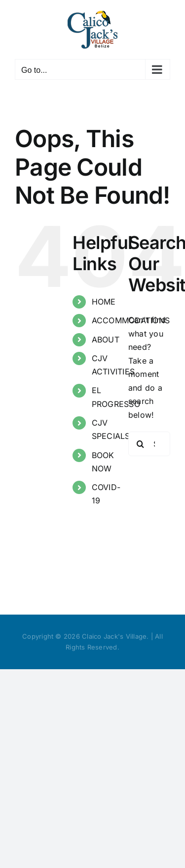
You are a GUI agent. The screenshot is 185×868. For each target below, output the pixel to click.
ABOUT (106, 340)
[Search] (141, 444)
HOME (104, 302)
